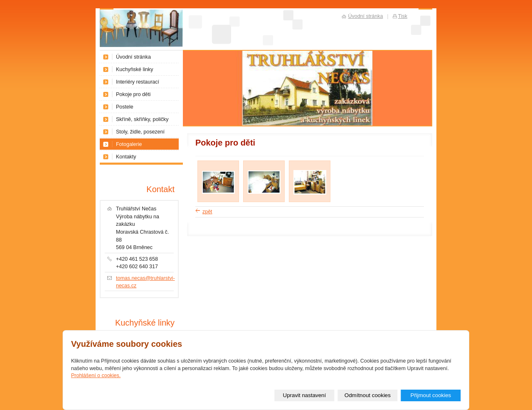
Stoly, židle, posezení (140, 132)
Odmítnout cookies (368, 395)
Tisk (403, 16)
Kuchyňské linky (134, 69)
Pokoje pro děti (133, 94)
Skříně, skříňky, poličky (142, 119)
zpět (207, 212)
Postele (125, 107)
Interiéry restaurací (138, 82)
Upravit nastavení (305, 395)
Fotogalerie (129, 144)
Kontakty (126, 157)
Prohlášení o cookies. (96, 375)
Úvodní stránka (133, 57)
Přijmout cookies (431, 395)
